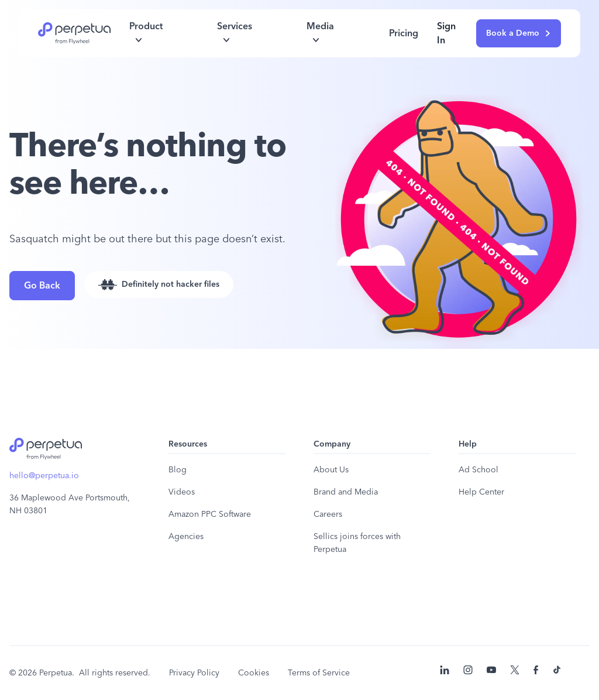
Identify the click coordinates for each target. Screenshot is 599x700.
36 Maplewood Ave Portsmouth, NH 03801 (70, 505)
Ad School (478, 470)
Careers (328, 514)
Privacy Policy (194, 673)
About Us (331, 470)
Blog (178, 470)
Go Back (42, 286)
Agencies (186, 537)
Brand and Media (346, 492)
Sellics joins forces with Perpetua (357, 543)
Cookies (254, 673)
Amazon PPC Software (210, 514)
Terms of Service (319, 673)
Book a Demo (519, 33)
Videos (182, 492)
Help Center (481, 492)
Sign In (446, 33)
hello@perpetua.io (44, 476)
